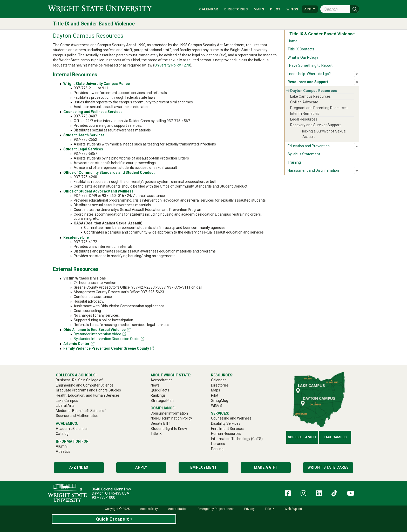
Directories (236, 9)
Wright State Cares (328, 467)
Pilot (275, 9)
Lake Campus (335, 437)
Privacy (249, 509)
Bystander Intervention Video (97, 334)
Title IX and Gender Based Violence (94, 24)
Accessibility (149, 509)
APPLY (310, 9)
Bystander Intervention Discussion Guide (107, 339)
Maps (259, 9)
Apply (141, 467)
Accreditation (178, 509)
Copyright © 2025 (117, 509)
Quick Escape (114, 519)
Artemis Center (76, 344)
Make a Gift (266, 467)
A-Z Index (79, 467)
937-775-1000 (104, 497)
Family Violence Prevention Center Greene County (106, 348)
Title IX (270, 509)
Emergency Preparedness (216, 509)
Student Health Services (84, 135)
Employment (204, 467)
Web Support (293, 509)
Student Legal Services (83, 149)
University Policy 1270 (172, 65)
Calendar (209, 9)
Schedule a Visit (302, 437)
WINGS (292, 9)
